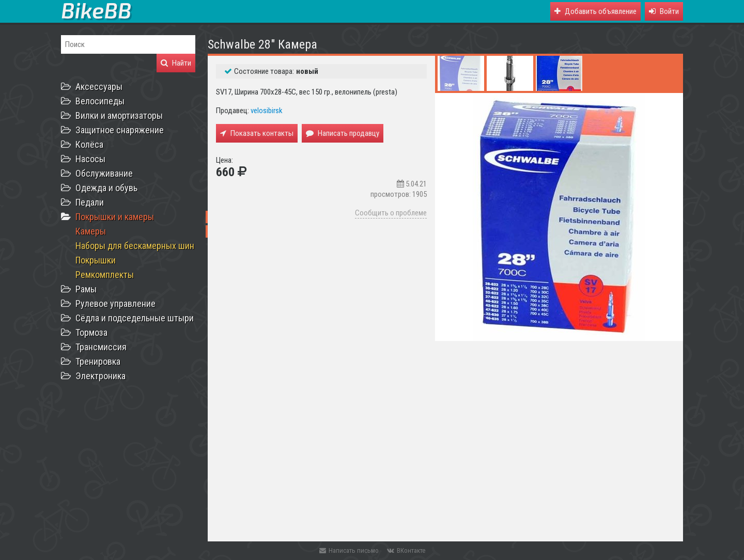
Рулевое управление (115, 304)
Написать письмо (349, 550)
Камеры (91, 231)
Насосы (90, 159)
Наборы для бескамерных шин (135, 246)
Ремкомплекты (105, 275)
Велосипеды (100, 101)
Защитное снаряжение (120, 130)
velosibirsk (267, 111)
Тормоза (91, 332)
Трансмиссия (101, 347)
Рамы (86, 289)
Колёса (89, 144)
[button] (664, 11)
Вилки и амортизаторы (119, 115)
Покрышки (96, 260)
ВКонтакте (406, 550)
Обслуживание (104, 173)
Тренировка (98, 361)
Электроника (100, 376)
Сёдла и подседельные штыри (135, 318)
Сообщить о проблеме (391, 213)
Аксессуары (99, 87)
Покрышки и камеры (115, 217)
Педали (90, 202)
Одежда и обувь (106, 188)
